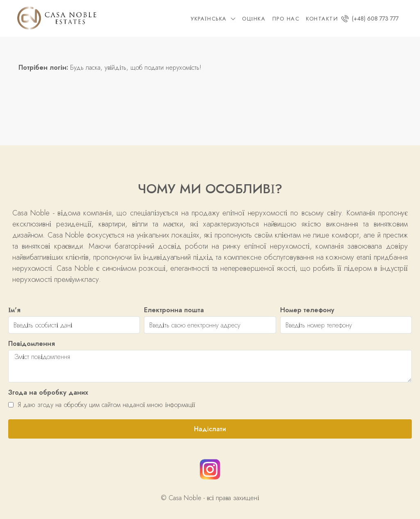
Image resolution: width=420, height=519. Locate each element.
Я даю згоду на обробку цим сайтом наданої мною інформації (102, 405)
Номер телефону (307, 310)
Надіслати (210, 429)
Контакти (322, 19)
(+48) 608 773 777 (370, 18)
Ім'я (14, 310)
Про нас (286, 19)
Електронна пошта (174, 310)
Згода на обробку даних (48, 392)
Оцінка (254, 19)
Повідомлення (32, 344)
